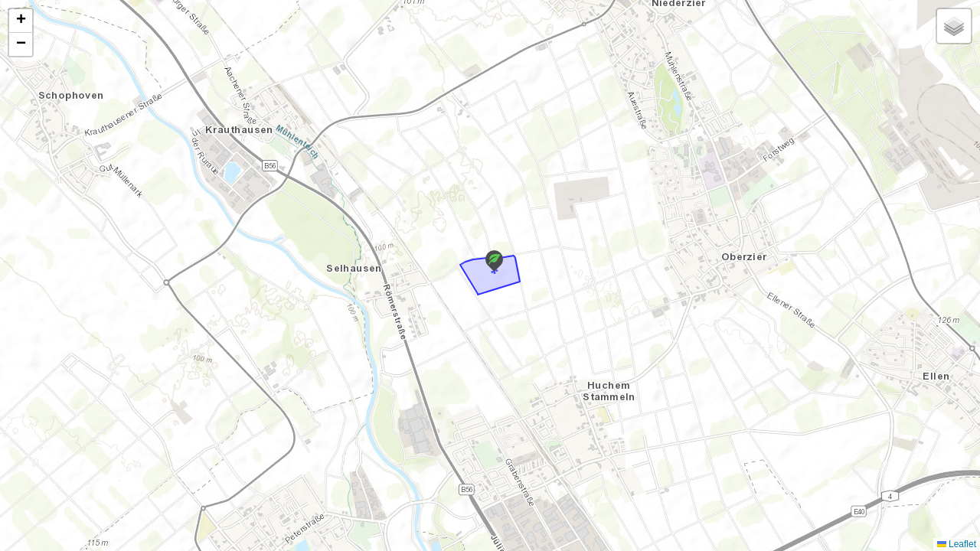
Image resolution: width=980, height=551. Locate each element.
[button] (494, 261)
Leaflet (957, 544)
